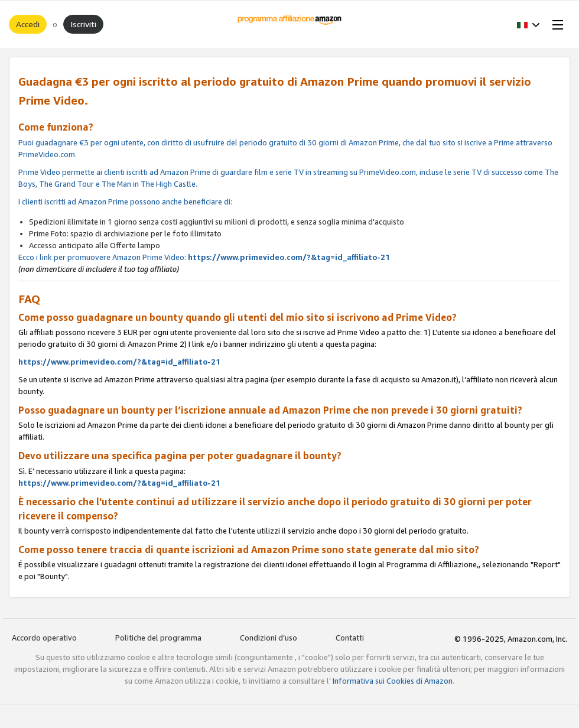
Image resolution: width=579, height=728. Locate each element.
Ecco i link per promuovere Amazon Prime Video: (289, 167)
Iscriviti (83, 24)
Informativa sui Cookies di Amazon (393, 681)
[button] (528, 24)
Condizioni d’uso (269, 638)
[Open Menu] (555, 24)
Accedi (28, 24)
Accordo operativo (44, 638)
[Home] (290, 24)
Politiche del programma (158, 638)
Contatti (350, 638)
